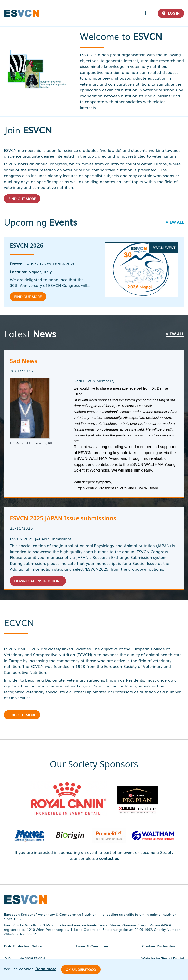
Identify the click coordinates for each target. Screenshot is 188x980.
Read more (46, 969)
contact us (109, 858)
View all (175, 222)
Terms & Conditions (92, 946)
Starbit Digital (172, 958)
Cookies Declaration (159, 946)
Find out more (22, 199)
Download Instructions (38, 581)
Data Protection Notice (23, 946)
